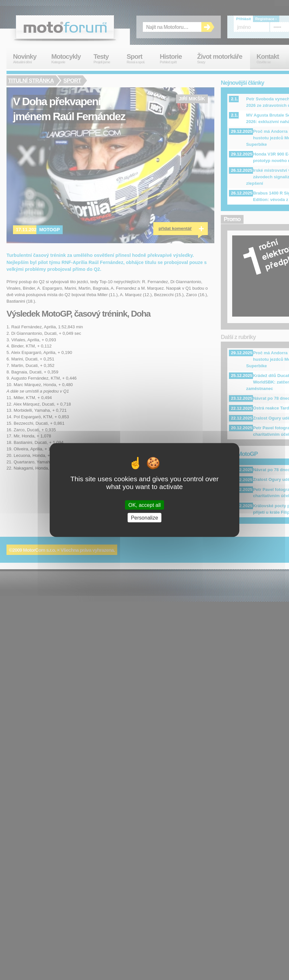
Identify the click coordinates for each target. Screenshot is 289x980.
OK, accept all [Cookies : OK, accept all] (144, 505)
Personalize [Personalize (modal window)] (144, 517)
